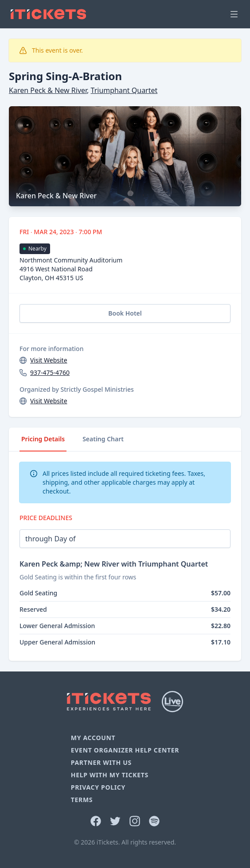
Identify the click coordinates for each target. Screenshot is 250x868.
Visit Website (49, 360)
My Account (93, 738)
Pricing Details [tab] (43, 439)
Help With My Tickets (110, 775)
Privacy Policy (98, 787)
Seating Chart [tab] (103, 439)
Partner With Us (101, 762)
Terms (82, 800)
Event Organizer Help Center (125, 750)
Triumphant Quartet (124, 90)
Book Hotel (125, 313)
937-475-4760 (50, 372)
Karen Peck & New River (48, 90)
